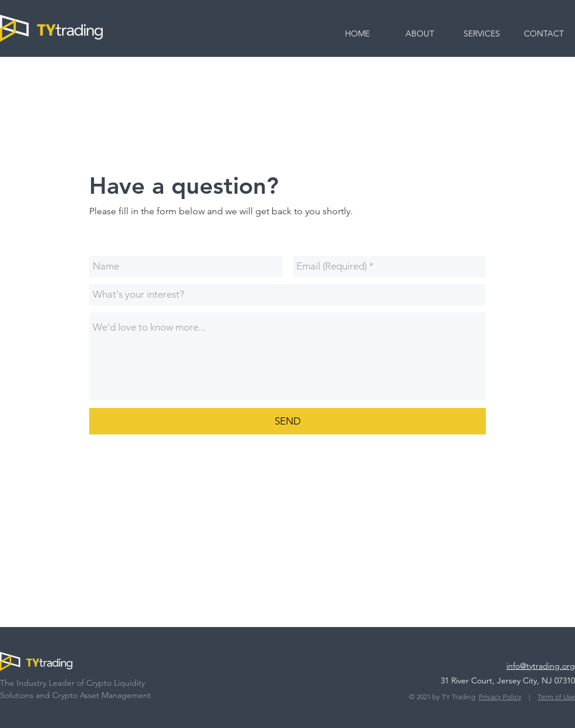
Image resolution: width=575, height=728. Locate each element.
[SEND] (287, 421)
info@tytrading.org (541, 666)
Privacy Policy (500, 697)
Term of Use (556, 697)
